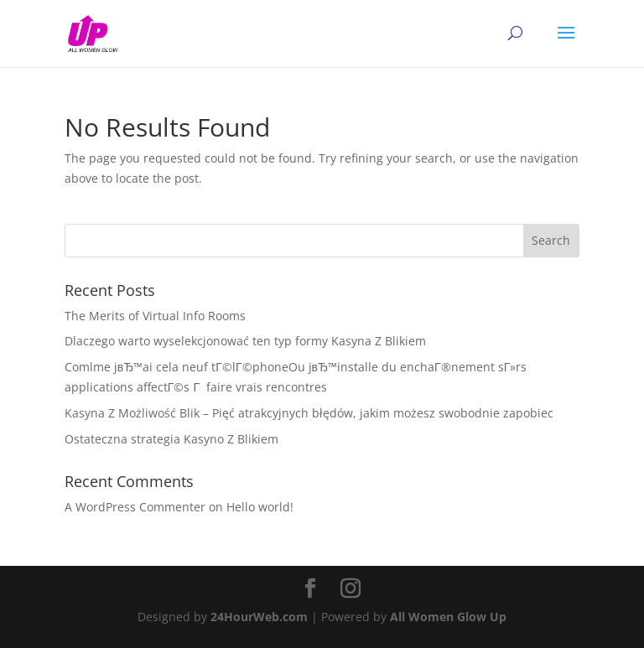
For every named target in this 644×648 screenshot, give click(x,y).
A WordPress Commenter (135, 507)
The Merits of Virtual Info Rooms (155, 316)
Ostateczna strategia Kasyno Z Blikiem (171, 439)
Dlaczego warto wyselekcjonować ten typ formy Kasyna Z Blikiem (245, 341)
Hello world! (260, 507)
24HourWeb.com (259, 617)
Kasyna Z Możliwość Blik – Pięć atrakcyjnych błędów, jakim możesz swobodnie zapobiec (309, 413)
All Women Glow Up (448, 617)
